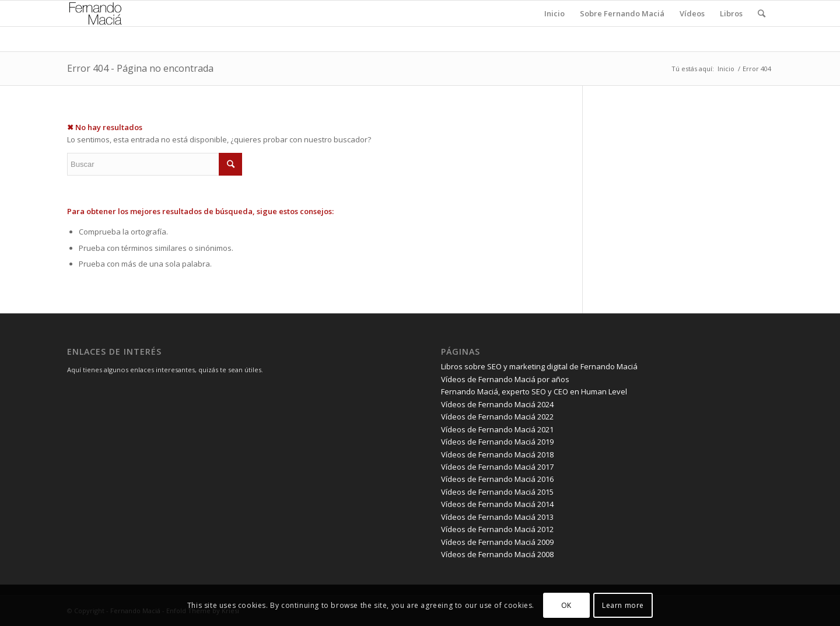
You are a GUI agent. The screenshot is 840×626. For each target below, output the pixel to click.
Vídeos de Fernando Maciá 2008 (497, 554)
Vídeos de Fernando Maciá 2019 (497, 442)
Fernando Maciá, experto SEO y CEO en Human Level (534, 391)
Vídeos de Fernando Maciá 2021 (497, 429)
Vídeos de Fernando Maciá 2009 (497, 542)
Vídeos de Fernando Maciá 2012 (497, 529)
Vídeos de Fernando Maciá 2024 (497, 404)
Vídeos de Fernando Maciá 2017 (497, 467)
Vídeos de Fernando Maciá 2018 (497, 454)
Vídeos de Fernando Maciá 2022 (497, 417)
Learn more (623, 605)
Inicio (726, 69)
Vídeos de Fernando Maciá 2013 (497, 517)
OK (566, 605)
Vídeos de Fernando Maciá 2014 (497, 504)
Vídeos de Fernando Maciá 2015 (497, 492)
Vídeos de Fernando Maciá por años (505, 379)
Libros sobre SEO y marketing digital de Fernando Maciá (539, 366)
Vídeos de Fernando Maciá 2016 (497, 479)
